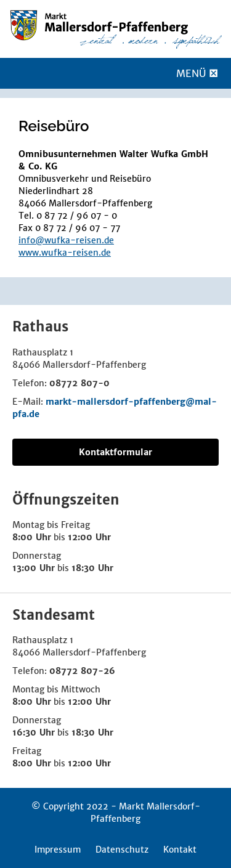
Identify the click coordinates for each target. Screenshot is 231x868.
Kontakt (180, 850)
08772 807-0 (79, 383)
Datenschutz (122, 850)
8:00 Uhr (32, 537)
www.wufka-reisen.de (65, 253)
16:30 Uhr (34, 732)
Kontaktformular (115, 452)
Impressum (58, 850)
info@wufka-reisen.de (66, 240)
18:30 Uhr (92, 568)
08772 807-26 (82, 671)
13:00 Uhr (34, 568)
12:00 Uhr (89, 537)
